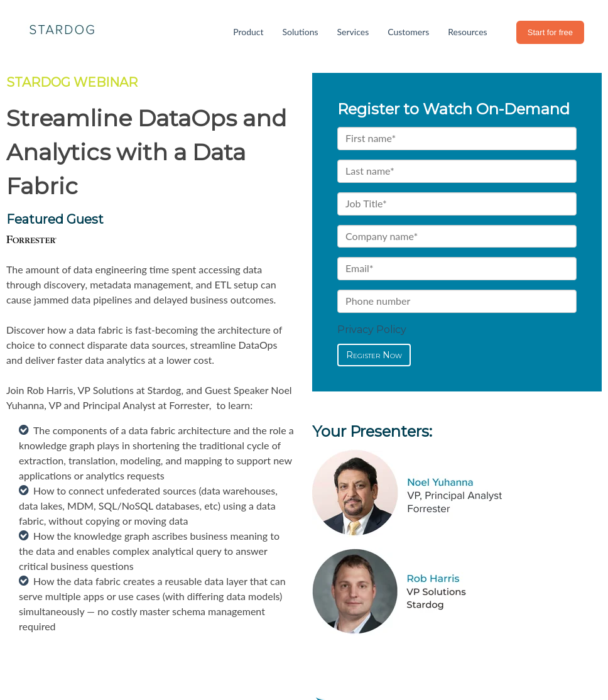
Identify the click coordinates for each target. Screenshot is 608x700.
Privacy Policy (372, 330)
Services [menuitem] (353, 32)
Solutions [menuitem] (301, 32)
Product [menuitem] (248, 32)
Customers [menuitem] (408, 32)
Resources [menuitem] (467, 32)
